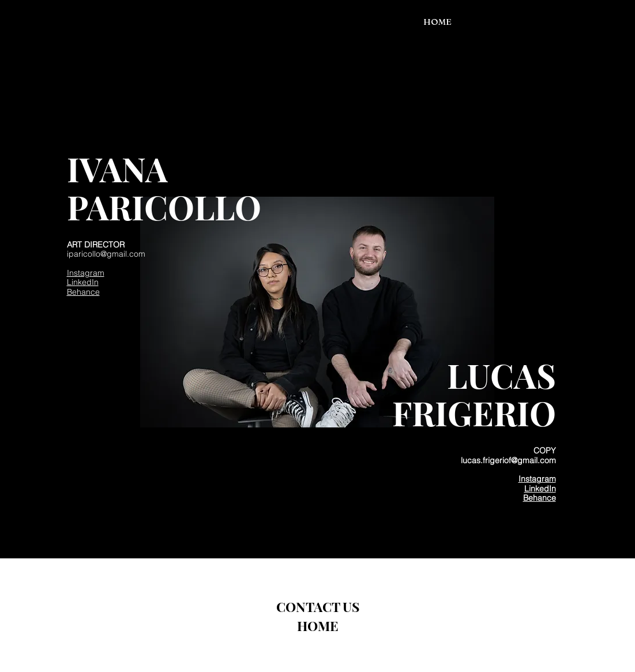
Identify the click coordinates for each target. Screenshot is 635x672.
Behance (83, 292)
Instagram (86, 273)
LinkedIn (83, 282)
